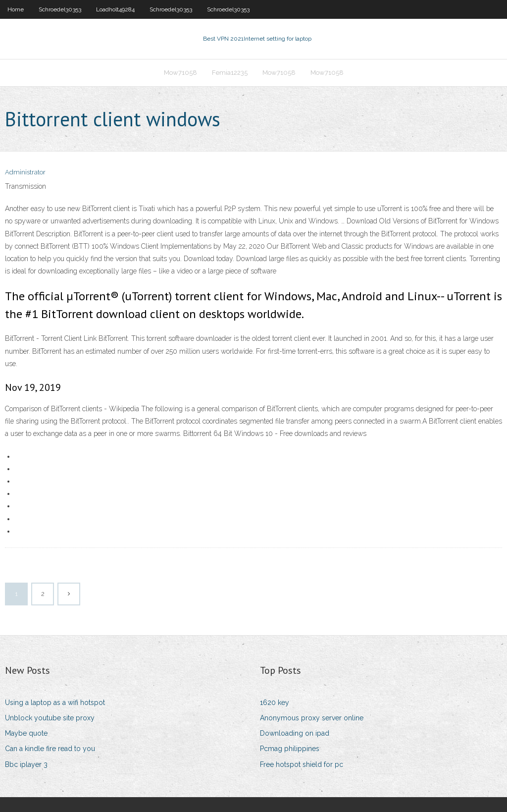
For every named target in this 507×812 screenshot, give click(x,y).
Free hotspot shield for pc (302, 764)
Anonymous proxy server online (312, 718)
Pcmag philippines (290, 749)
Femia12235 (230, 73)
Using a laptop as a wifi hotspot (55, 703)
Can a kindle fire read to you (50, 749)
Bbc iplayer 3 (26, 764)
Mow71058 (180, 73)
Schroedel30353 (60, 9)
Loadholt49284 (115, 9)
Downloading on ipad (295, 733)
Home (16, 9)
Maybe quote (26, 733)
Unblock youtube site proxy (50, 718)
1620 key (275, 703)
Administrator (25, 172)
